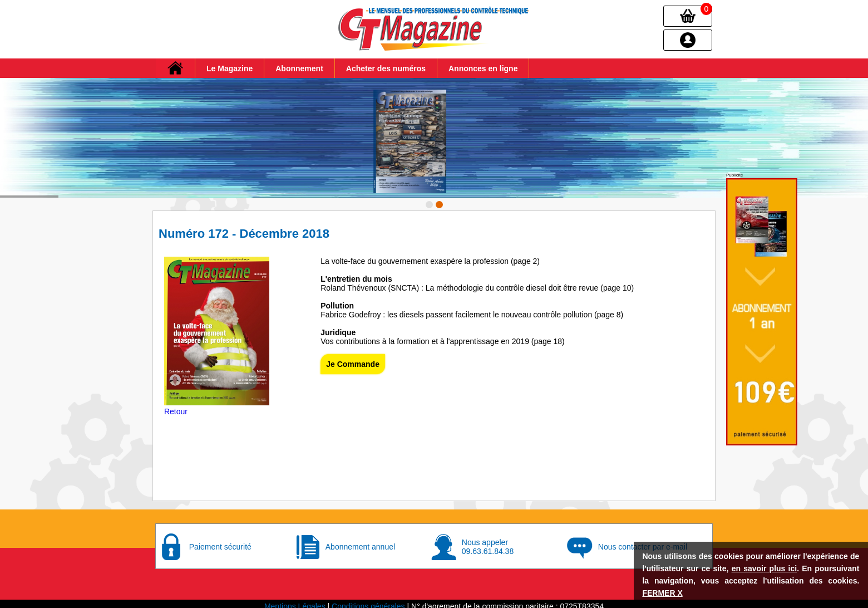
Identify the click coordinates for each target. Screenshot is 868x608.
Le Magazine (230, 68)
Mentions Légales (295, 601)
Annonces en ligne (483, 68)
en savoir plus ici (764, 568)
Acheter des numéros (386, 68)
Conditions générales (368, 601)
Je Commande (353, 360)
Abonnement (299, 68)
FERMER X (662, 593)
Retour (176, 407)
